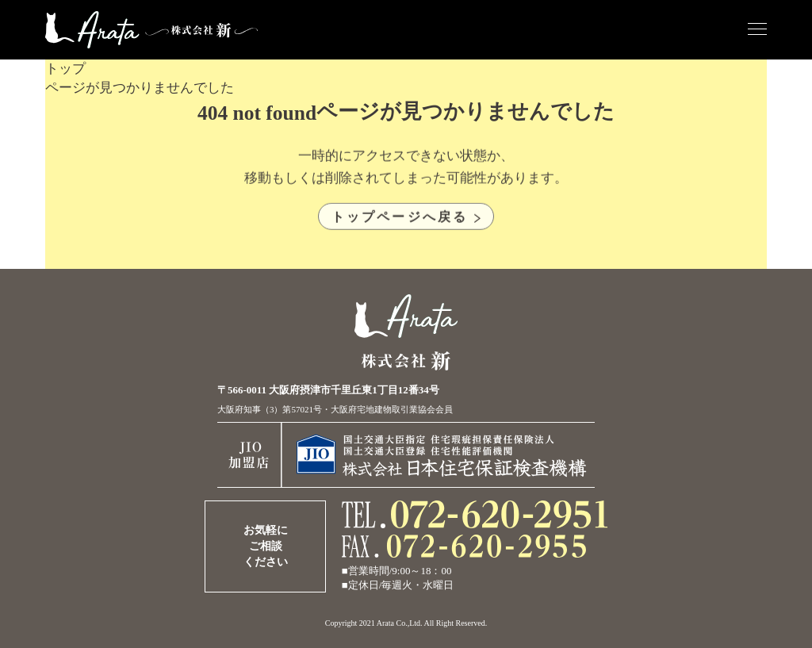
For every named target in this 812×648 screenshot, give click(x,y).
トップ (65, 69)
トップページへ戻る (400, 220)
